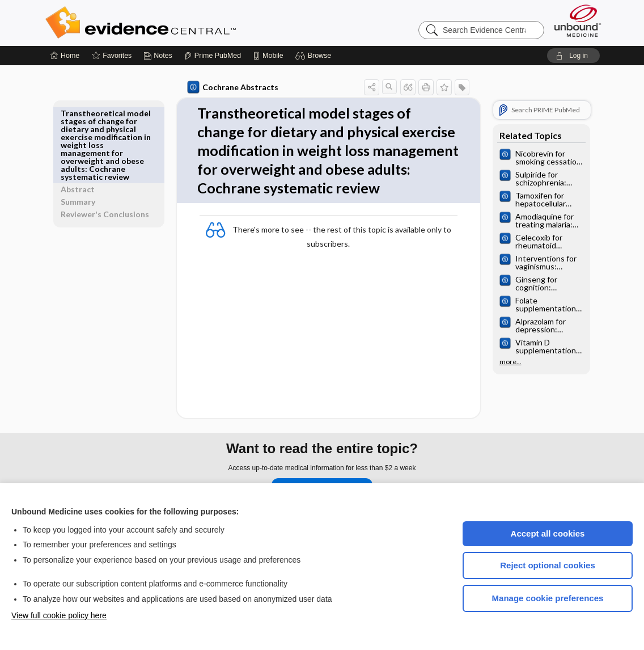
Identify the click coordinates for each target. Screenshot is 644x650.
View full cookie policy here (59, 615)
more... (508, 362)
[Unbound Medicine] (578, 21)
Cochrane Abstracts (231, 87)
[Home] (65, 56)
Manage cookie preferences (548, 598)
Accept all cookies (548, 533)
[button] (315, 56)
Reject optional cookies (548, 565)
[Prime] (213, 56)
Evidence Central (186, 23)
